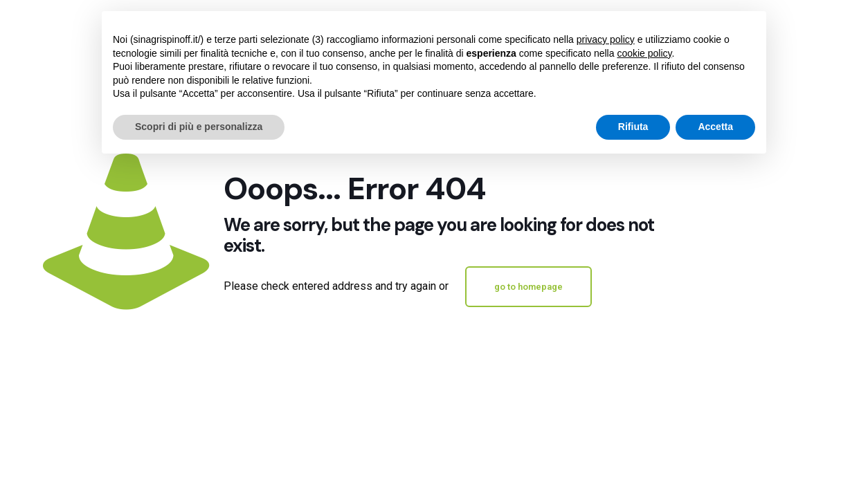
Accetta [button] (715, 127)
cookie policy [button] (644, 53)
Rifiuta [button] (633, 127)
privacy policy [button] (606, 39)
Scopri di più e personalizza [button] (199, 127)
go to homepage (528, 287)
